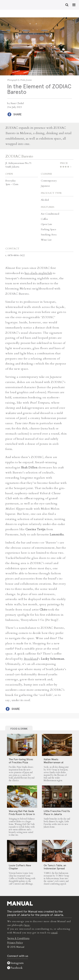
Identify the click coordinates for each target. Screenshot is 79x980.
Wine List (46, 240)
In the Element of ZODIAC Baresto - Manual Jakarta (14, 4)
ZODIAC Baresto (19, 156)
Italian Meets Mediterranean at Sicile (54, 762)
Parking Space (49, 229)
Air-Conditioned (50, 214)
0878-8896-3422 (16, 255)
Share (17, 114)
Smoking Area (49, 235)
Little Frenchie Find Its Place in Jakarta (57, 813)
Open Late (46, 224)
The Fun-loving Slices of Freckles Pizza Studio (21, 762)
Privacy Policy (15, 943)
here (27, 925)
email (54, 933)
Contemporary (49, 181)
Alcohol (45, 200)
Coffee (44, 219)
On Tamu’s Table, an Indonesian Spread (55, 867)
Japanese (45, 186)
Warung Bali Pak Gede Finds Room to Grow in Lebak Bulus (22, 814)
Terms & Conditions (18, 938)
